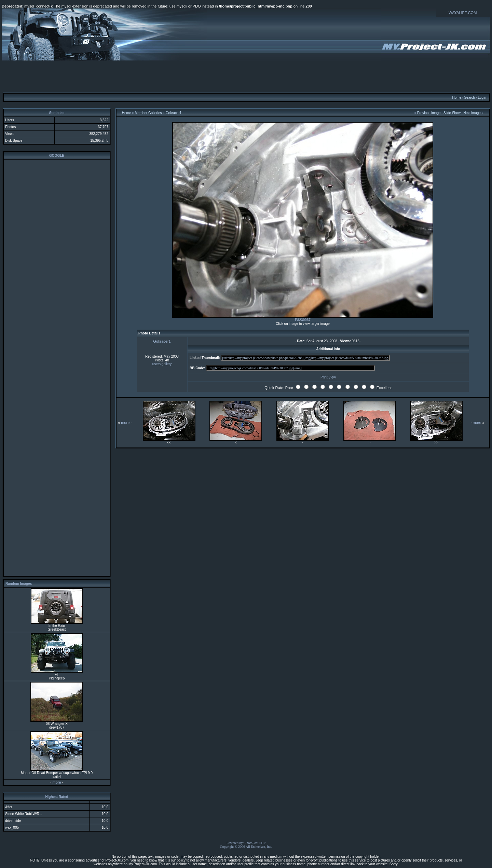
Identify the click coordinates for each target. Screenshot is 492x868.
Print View (328, 377)
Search (469, 98)
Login (482, 98)
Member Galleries (148, 113)
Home (457, 98)
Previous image (429, 113)
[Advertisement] (246, 76)
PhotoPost (252, 843)
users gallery (162, 364)
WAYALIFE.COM (463, 13)
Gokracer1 (174, 113)
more (57, 782)
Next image (472, 113)
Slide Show (452, 113)
